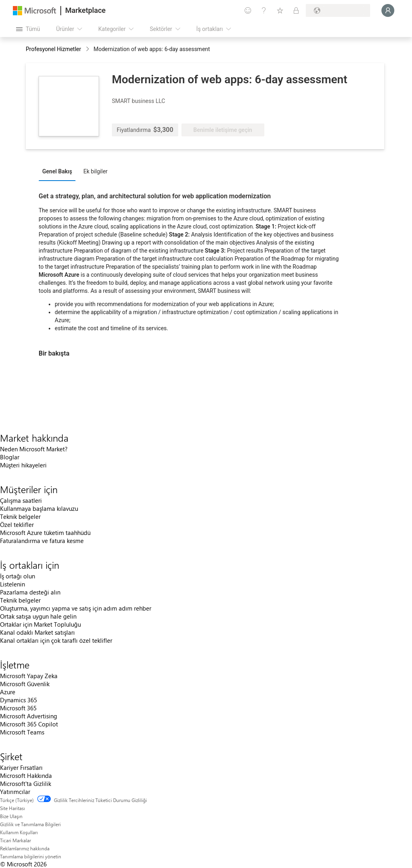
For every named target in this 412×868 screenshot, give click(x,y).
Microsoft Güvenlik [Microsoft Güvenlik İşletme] (25, 684)
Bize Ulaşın (11, 816)
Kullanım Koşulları (19, 832)
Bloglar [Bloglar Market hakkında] (10, 457)
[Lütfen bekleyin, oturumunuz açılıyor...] (388, 10)
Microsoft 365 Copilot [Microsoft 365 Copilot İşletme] (29, 724)
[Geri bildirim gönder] (248, 10)
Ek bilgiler (95, 171)
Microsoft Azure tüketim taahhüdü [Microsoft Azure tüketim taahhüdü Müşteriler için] (45, 533)
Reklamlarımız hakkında (25, 848)
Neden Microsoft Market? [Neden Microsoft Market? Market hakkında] (34, 449)
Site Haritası (12, 808)
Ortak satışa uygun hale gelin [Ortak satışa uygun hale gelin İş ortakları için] (38, 616)
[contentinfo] (88, 50)
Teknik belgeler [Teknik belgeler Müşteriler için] (20, 516)
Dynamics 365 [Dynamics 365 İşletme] (19, 700)
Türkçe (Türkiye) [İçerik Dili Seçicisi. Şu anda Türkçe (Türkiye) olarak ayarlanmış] (17, 800)
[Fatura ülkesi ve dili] (338, 10)
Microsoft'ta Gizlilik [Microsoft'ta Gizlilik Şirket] (26, 784)
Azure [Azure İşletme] (8, 692)
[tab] (59, 171)
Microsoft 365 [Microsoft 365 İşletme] (18, 708)
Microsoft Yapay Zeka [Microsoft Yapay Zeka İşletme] (29, 676)
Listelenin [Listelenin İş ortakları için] (12, 584)
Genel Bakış (57, 171)
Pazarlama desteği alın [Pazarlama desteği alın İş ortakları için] (30, 592)
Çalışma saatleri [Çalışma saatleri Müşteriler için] (21, 500)
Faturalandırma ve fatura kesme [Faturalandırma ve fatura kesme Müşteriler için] (42, 541)
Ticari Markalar (15, 840)
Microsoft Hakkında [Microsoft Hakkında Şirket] (26, 775)
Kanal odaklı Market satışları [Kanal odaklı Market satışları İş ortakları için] (37, 632)
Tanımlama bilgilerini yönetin (31, 856)
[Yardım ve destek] (264, 10)
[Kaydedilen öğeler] (280, 10)
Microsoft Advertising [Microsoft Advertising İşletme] (29, 716)
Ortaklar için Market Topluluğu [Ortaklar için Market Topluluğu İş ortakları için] (40, 624)
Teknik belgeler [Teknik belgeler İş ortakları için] (20, 600)
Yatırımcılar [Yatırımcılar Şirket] (15, 792)
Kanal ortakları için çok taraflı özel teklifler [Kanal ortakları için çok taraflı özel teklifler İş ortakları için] (56, 640)
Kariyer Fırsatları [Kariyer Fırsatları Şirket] (21, 767)
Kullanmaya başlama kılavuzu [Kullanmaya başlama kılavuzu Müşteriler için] (39, 508)
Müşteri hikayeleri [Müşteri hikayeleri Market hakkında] (23, 465)
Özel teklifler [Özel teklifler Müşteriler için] (17, 525)
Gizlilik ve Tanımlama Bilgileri (30, 824)
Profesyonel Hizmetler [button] (54, 49)
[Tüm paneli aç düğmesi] (28, 29)
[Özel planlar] (296, 10)
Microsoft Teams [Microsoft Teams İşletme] (22, 732)
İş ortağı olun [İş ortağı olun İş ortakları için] (18, 576)
